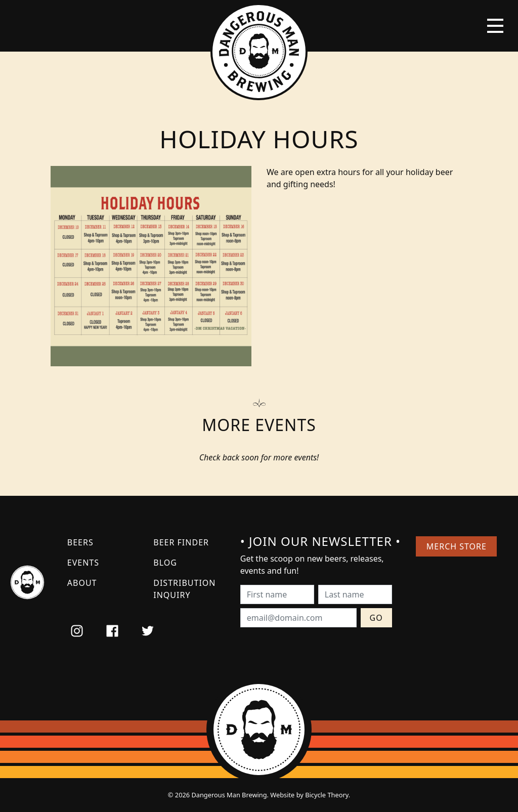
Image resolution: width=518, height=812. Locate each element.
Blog (165, 563)
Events (83, 563)
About (82, 583)
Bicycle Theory (327, 795)
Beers (80, 542)
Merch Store (457, 546)
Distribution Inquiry (184, 589)
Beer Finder (181, 542)
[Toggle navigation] (495, 26)
